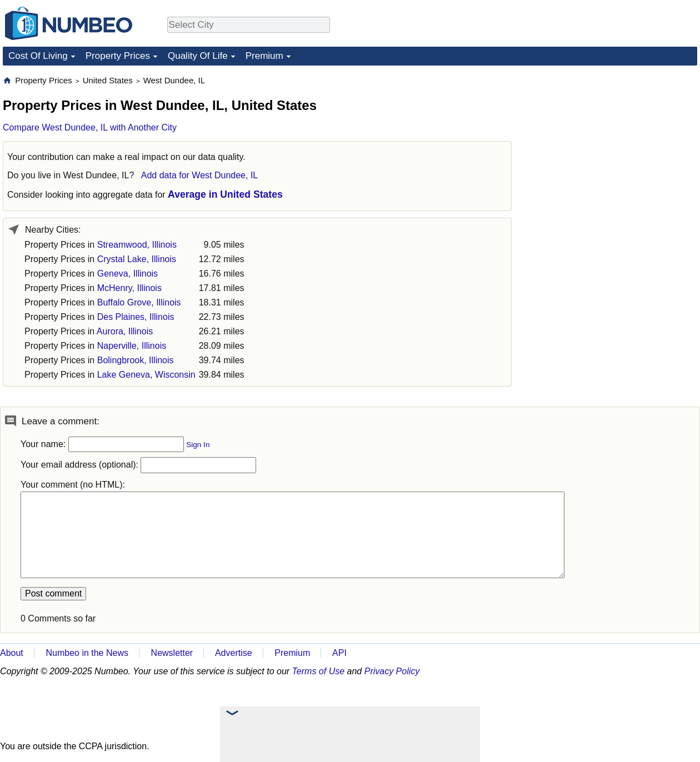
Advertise (234, 653)
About (12, 653)
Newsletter (172, 653)
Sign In (198, 445)
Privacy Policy (392, 671)
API (339, 653)
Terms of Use (319, 671)
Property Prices (118, 56)
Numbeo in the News (87, 653)
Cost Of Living (38, 56)
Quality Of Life (198, 56)
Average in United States (225, 194)
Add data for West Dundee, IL (200, 175)
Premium (264, 56)
